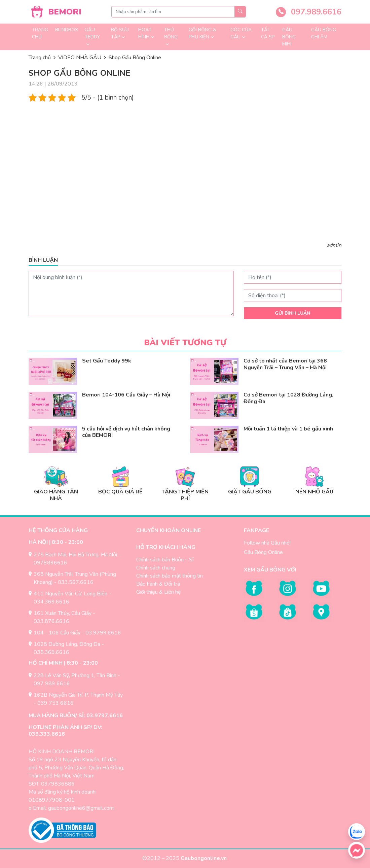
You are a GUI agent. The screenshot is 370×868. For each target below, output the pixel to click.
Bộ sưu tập (120, 33)
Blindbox (67, 30)
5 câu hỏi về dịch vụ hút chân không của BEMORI (126, 432)
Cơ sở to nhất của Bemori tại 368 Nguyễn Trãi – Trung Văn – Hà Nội (285, 364)
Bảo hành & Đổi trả (158, 584)
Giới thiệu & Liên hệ (159, 592)
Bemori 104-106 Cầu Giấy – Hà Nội (126, 395)
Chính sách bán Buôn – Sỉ (165, 560)
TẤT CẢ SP (268, 33)
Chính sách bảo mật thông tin (170, 576)
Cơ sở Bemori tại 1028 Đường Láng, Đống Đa (288, 398)
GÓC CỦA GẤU (241, 33)
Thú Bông (171, 33)
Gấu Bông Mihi (289, 37)
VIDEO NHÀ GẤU (80, 58)
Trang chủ (40, 33)
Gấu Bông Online (263, 552)
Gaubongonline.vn (204, 858)
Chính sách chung (156, 568)
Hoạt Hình (145, 33)
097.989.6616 (309, 12)
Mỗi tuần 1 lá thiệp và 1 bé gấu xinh (288, 429)
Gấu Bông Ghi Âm (324, 33)
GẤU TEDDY (92, 33)
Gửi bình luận (292, 313)
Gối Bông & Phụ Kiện (202, 33)
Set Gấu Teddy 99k (107, 361)
